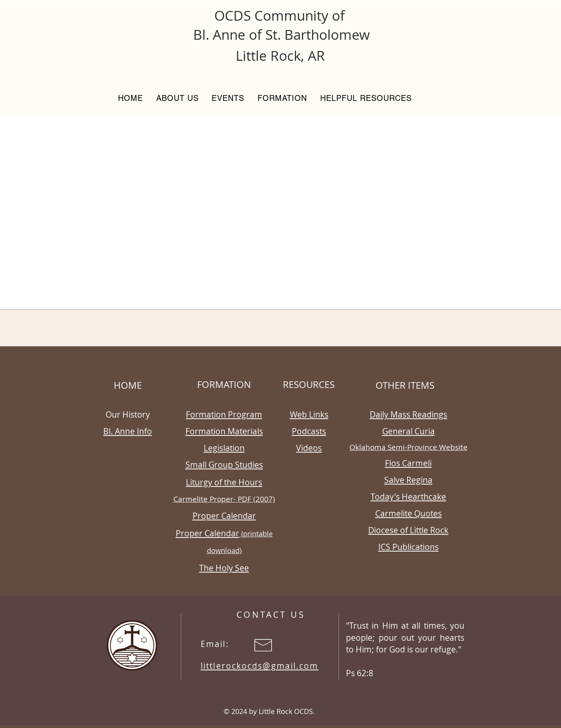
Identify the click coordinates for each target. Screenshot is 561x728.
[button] (177, 98)
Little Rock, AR (280, 56)
